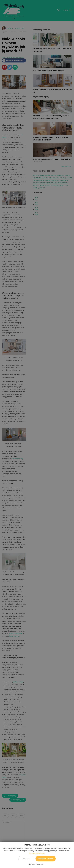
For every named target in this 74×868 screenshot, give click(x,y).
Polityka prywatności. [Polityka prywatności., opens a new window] (37, 853)
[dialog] (37, 434)
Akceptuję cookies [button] (46, 859)
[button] (37, 864)
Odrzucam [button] (26, 859)
